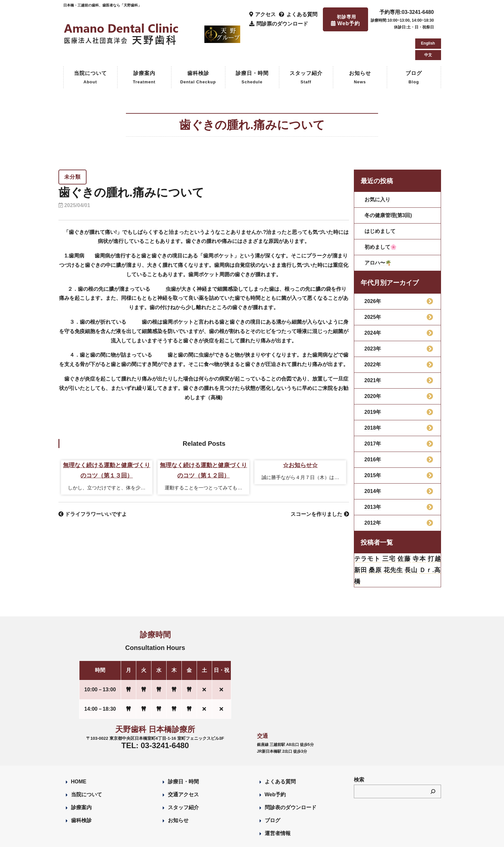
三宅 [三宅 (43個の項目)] (389, 532)
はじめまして (380, 204)
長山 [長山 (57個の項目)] (411, 543)
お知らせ (360, 51)
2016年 (373, 432)
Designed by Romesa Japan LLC (138, 839)
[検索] (433, 765)
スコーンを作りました (320, 487)
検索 (359, 753)
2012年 (373, 495)
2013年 (373, 480)
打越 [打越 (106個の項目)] (434, 532)
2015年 (373, 448)
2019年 (373, 385)
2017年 (373, 416)
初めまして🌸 (381, 220)
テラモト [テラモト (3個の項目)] (368, 532)
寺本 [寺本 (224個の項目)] (419, 532)
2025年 (373, 290)
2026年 (373, 274)
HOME (79, 755)
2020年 (373, 369)
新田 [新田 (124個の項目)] (361, 543)
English (428, 14)
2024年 (373, 305)
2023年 (373, 321)
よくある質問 (280, 755)
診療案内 (144, 51)
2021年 (373, 353)
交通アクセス (183, 768)
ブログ (414, 51)
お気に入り (377, 172)
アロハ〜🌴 (378, 235)
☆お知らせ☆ (300, 438)
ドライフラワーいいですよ (93, 487)
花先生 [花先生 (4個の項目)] (393, 543)
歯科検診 (198, 51)
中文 (428, 26)
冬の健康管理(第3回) (388, 188)
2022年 (373, 337)
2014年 (373, 464)
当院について (90, 51)
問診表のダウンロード (291, 781)
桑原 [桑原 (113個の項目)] (375, 543)
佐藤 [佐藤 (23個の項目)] (404, 532)
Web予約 (275, 768)
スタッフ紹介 (306, 51)
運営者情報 (278, 807)
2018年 (373, 400)
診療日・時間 (252, 51)
